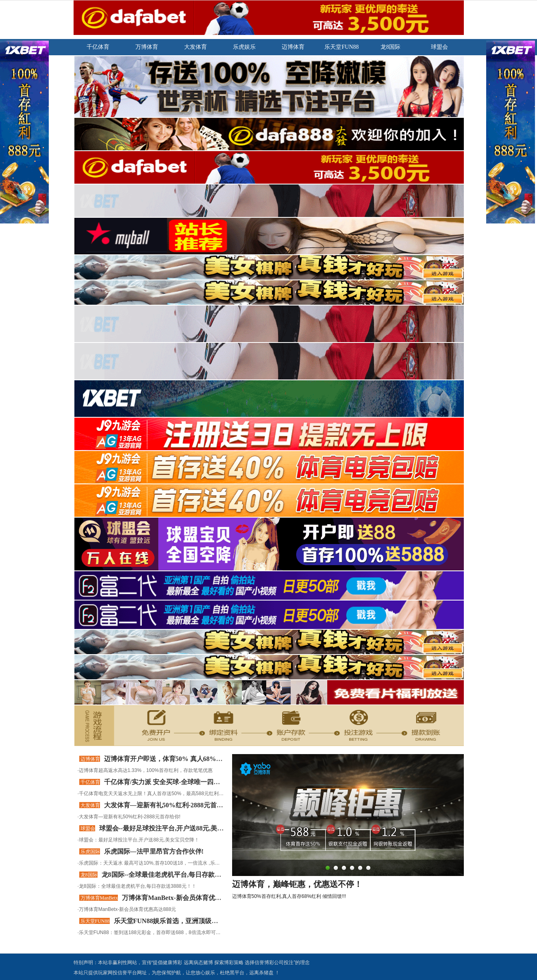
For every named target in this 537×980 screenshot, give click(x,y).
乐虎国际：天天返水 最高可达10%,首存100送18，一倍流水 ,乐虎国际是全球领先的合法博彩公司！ (186, 863)
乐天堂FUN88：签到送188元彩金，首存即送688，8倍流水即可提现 (152, 932)
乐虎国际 (90, 852)
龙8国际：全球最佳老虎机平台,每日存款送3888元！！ (138, 886)
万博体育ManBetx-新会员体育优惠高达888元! (187, 898)
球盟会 (88, 828)
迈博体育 (90, 759)
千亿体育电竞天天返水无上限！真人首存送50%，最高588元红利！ (151, 794)
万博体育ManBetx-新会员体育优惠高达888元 (127, 909)
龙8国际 (89, 875)
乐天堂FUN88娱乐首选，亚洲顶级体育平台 (176, 921)
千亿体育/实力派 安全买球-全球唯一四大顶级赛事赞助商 (185, 782)
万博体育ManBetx (99, 898)
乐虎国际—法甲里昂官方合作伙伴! (154, 851)
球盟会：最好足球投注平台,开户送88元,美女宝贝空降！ (139, 840)
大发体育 (90, 805)
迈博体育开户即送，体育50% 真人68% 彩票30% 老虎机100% (193, 759)
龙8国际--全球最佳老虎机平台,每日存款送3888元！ (175, 875)
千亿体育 (90, 782)
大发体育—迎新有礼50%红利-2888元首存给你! (171, 805)
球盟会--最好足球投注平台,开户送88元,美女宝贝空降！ (178, 828)
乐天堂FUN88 (95, 921)
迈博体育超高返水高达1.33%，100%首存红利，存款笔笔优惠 (146, 770)
